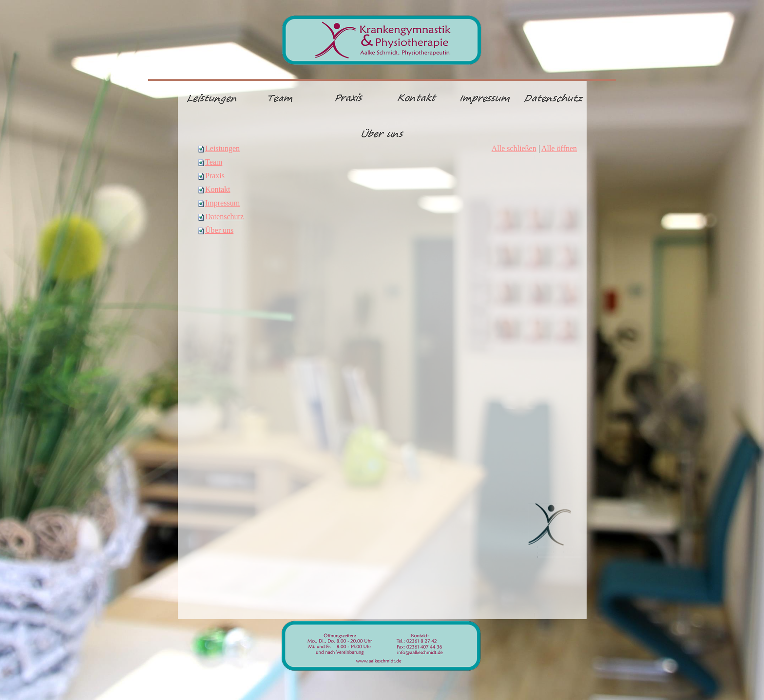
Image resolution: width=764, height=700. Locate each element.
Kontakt (218, 189)
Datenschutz (224, 217)
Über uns (219, 230)
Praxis (215, 176)
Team (214, 162)
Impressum (222, 203)
